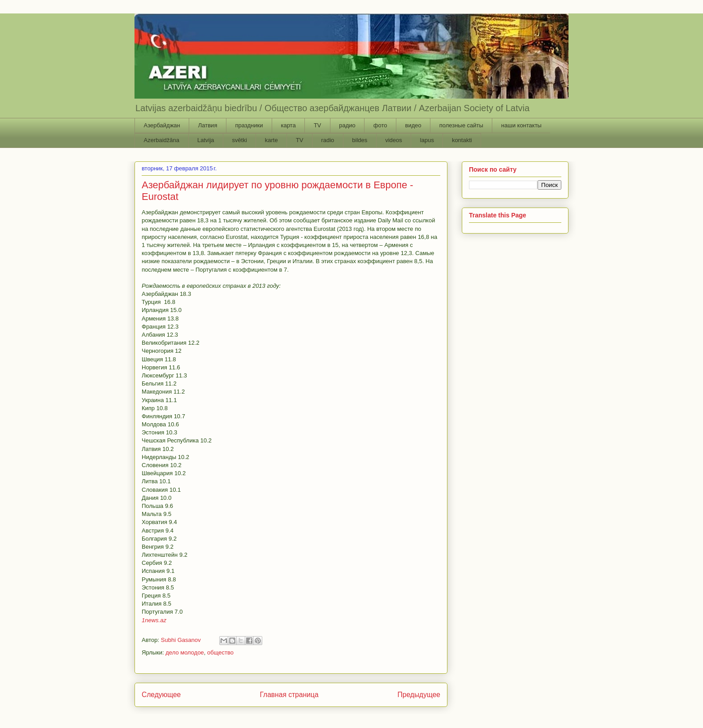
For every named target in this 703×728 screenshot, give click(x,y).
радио (347, 125)
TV (318, 125)
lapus (427, 140)
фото (380, 125)
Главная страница (289, 695)
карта (288, 125)
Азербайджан (162, 125)
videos (394, 140)
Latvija (206, 140)
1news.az (154, 620)
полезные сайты (461, 125)
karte (271, 140)
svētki (240, 140)
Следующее (161, 695)
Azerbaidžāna (162, 140)
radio (328, 140)
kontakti (462, 140)
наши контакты (521, 125)
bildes (360, 140)
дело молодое (185, 652)
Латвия (208, 125)
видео (413, 125)
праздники (249, 125)
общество (220, 652)
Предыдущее (419, 695)
